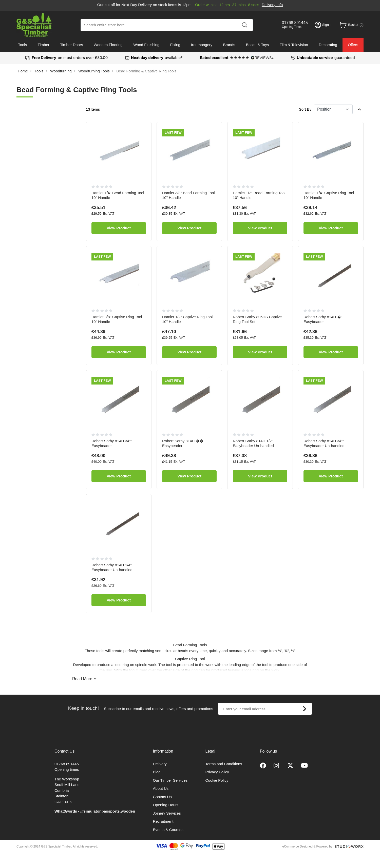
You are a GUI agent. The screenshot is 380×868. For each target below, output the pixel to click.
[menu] (190, 45)
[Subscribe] (305, 709)
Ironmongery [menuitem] (202, 45)
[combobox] (167, 25)
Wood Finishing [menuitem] (146, 45)
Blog (157, 772)
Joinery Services (167, 813)
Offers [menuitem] (353, 45)
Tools (39, 71)
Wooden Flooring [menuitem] (108, 45)
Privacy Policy (217, 772)
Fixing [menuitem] (175, 45)
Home (23, 71)
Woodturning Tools (94, 71)
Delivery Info (272, 5)
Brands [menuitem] (229, 45)
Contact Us (162, 797)
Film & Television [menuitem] (294, 45)
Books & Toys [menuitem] (258, 45)
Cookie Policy (217, 780)
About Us (161, 788)
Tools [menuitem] (22, 45)
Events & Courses (168, 830)
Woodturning (61, 71)
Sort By (305, 109)
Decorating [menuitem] (328, 45)
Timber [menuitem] (44, 45)
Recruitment (163, 821)
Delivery (160, 764)
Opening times (67, 769)
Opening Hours (166, 805)
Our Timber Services (170, 780)
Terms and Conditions (224, 764)
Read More (82, 679)
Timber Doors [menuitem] (71, 45)
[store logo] (34, 25)
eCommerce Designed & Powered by (307, 846)
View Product (119, 228)
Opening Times (292, 27)
